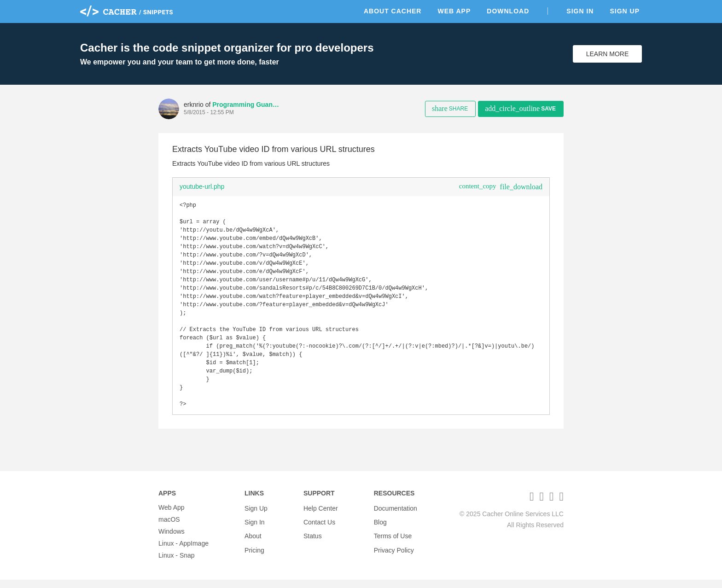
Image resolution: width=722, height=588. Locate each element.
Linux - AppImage (183, 552)
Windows (172, 540)
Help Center (321, 516)
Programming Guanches (247, 105)
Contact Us (319, 528)
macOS (169, 528)
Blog (380, 528)
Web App (454, 11)
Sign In (580, 11)
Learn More (608, 54)
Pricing (254, 552)
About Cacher (393, 11)
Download (508, 11)
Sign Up (625, 11)
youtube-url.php (202, 186)
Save (520, 108)
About (253, 540)
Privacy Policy (394, 552)
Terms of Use (393, 540)
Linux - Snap (177, 564)
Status (313, 540)
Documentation (396, 516)
